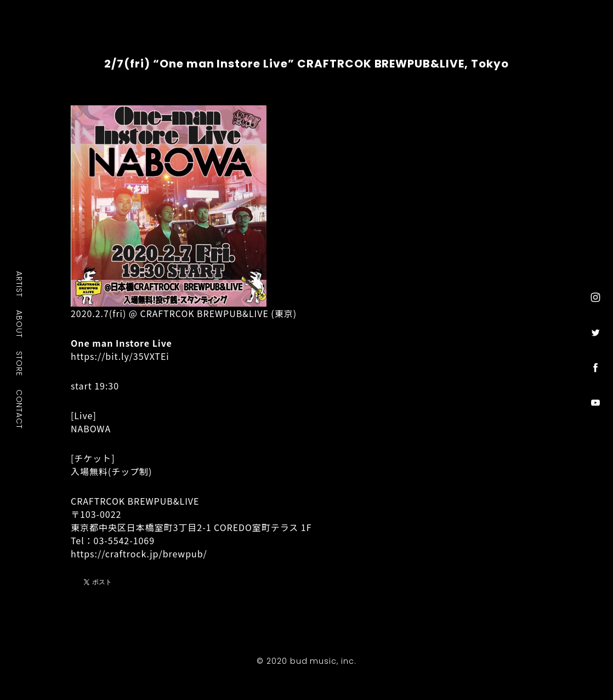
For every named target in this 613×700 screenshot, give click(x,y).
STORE (20, 364)
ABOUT (20, 324)
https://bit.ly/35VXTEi (120, 356)
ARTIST (20, 284)
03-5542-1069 (124, 540)
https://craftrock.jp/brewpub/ (139, 554)
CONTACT (20, 409)
